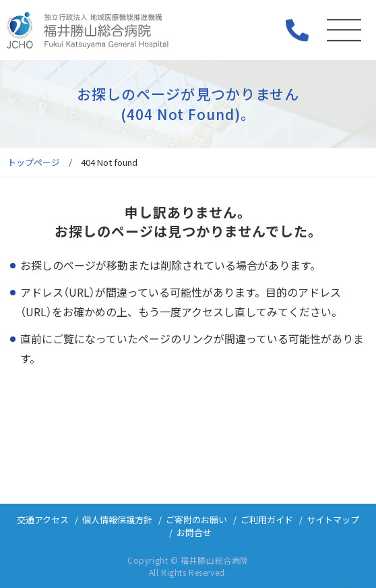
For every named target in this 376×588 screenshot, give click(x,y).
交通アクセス (43, 520)
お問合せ (194, 532)
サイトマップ (333, 520)
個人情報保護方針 (117, 520)
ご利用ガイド (267, 520)
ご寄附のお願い (196, 520)
